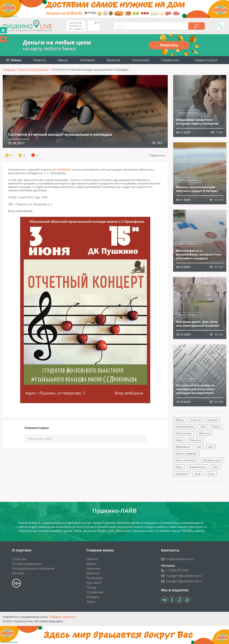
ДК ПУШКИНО (61, 170)
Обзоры (180, 420)
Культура (213, 420)
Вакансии (113, 60)
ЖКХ (203, 427)
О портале (19, 559)
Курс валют (94, 583)
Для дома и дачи (212, 460)
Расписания (141, 60)
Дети (216, 467)
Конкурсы (93, 597)
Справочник (170, 60)
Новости (40, 60)
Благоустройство (185, 427)
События (196, 420)
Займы (91, 602)
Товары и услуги (206, 60)
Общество (204, 433)
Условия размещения (27, 564)
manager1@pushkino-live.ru (184, 576)
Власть (216, 427)
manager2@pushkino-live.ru (184, 581)
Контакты (18, 573)
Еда (199, 447)
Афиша (63, 60)
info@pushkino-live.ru (180, 559)
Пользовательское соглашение (33, 568)
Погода (91, 587)
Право (179, 467)
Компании (87, 60)
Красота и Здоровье (186, 454)
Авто (211, 447)
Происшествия (184, 433)
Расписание (95, 578)
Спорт (211, 474)
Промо (179, 440)
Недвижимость (198, 467)
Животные (196, 440)
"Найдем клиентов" (63, 617)
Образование (183, 447)
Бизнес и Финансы (189, 113)
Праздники (182, 474)
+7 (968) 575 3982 (177, 570)
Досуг (198, 474)
